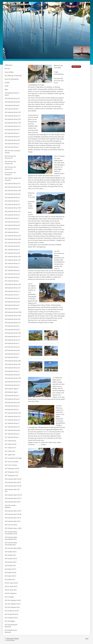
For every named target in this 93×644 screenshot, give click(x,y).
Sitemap (17, 639)
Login (87, 639)
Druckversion (9, 639)
